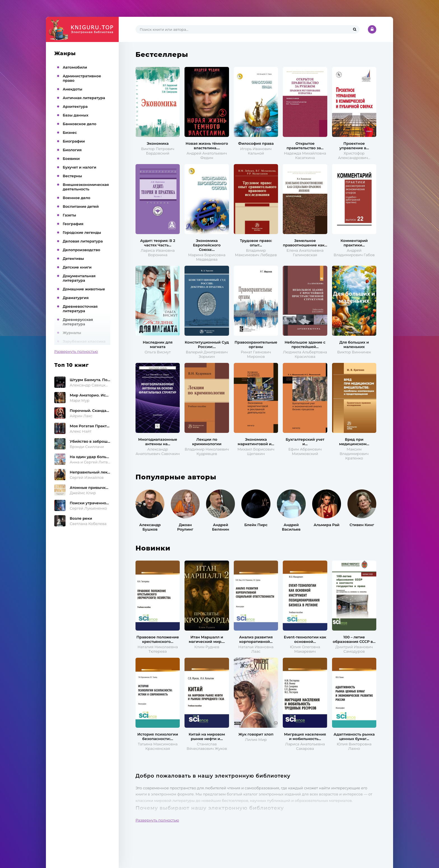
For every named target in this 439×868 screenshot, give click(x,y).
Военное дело (76, 198)
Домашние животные (84, 289)
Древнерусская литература (78, 322)
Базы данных (76, 115)
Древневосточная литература (80, 309)
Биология (72, 150)
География (73, 224)
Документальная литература (79, 278)
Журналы (72, 333)
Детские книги (77, 267)
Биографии (74, 141)
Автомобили (75, 67)
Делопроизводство (81, 250)
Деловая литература (83, 241)
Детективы (73, 258)
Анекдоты (73, 89)
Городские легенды (82, 232)
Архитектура (75, 106)
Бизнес (70, 132)
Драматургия (76, 298)
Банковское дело (80, 124)
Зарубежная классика (84, 341)
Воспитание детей (81, 206)
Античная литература (84, 98)
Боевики (71, 158)
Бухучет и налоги (80, 167)
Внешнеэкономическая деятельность (86, 187)
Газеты (69, 215)
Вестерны (72, 176)
